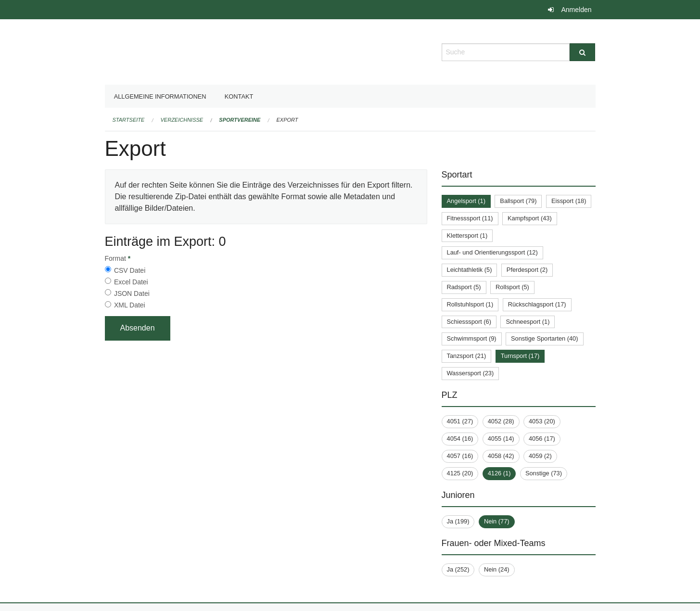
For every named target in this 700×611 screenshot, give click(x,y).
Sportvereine (240, 120)
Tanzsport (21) (467, 356)
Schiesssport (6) (469, 322)
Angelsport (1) (466, 201)
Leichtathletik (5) (470, 270)
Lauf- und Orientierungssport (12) (492, 252)
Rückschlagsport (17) (537, 304)
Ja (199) (458, 521)
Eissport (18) (569, 201)
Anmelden (576, 10)
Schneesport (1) (528, 322)
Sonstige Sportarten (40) (544, 338)
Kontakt (239, 96)
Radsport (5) (464, 287)
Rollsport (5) (512, 287)
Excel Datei (131, 282)
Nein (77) (497, 521)
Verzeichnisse (182, 120)
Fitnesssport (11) (470, 218)
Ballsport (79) (518, 201)
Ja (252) (458, 569)
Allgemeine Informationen (160, 96)
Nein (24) (497, 569)
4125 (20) (460, 473)
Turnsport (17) (520, 356)
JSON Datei (132, 293)
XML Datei (130, 305)
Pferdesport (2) (527, 270)
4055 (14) (501, 439)
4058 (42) (501, 456)
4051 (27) (460, 421)
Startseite (129, 120)
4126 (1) (499, 473)
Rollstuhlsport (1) (470, 304)
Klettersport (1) (467, 235)
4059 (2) (540, 456)
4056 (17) (542, 439)
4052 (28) (501, 421)
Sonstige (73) (544, 473)
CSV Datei (130, 270)
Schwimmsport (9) (472, 338)
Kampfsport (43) (530, 218)
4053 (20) (542, 421)
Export (287, 120)
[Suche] (582, 52)
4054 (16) (460, 439)
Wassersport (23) (471, 373)
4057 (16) (460, 456)
